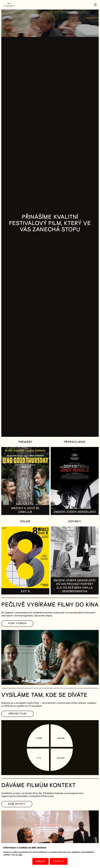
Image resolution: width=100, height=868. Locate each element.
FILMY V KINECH (17, 623)
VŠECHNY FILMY (17, 714)
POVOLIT (59, 861)
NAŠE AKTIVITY (17, 804)
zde (20, 855)
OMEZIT (40, 861)
